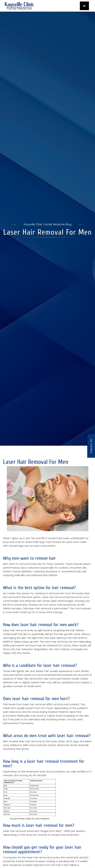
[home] (19, 6)
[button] (84, 6)
